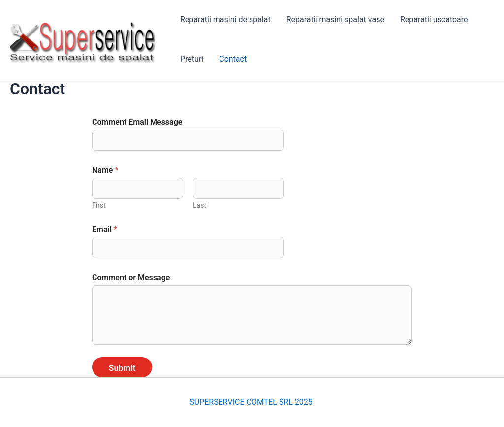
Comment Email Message (137, 122)
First (99, 205)
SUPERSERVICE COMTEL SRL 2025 (252, 402)
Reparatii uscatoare (434, 19)
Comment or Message (131, 278)
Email (105, 229)
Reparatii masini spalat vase (335, 19)
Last (200, 205)
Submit (122, 368)
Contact (233, 59)
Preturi (192, 59)
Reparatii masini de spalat (225, 19)
